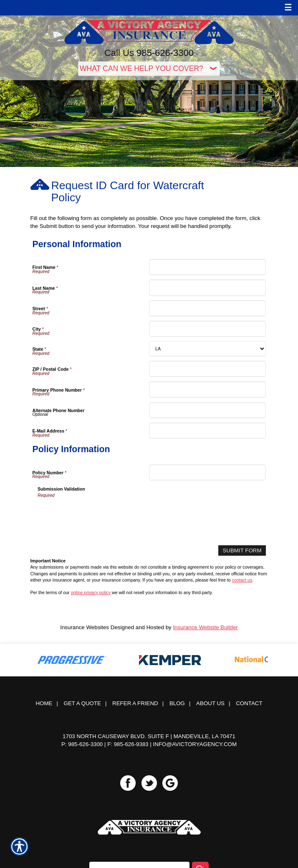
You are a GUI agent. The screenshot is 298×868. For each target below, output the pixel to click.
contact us (242, 580)
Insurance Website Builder (205, 627)
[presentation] (101, 515)
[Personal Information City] (207, 329)
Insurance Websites (85, 627)
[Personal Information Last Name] (207, 287)
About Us (210, 703)
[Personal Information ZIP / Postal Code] (207, 369)
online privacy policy (91, 592)
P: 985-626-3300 (82, 744)
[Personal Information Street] (207, 308)
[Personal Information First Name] (207, 267)
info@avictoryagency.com (195, 744)
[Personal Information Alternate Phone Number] (207, 410)
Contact (249, 703)
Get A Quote (82, 703)
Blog (177, 703)
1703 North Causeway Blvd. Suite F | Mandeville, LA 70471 (149, 736)
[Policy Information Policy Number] (207, 472)
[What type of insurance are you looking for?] (149, 69)
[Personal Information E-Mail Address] (207, 431)
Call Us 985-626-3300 (149, 53)
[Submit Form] (242, 550)
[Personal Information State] (207, 349)
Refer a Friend (135, 703)
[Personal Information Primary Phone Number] (207, 389)
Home (44, 703)
